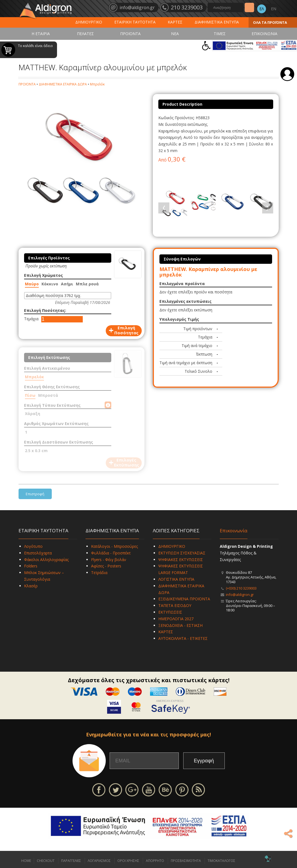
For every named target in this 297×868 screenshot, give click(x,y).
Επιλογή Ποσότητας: (45, 310)
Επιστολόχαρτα (38, 553)
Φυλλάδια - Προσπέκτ (111, 553)
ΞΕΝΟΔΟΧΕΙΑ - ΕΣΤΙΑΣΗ (180, 625)
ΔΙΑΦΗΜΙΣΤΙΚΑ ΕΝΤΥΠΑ (217, 22)
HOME (26, 861)
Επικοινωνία (234, 531)
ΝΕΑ (175, 34)
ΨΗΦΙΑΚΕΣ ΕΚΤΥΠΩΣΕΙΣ (181, 560)
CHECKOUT (46, 861)
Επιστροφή (35, 494)
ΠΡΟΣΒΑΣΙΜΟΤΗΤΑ (186, 861)
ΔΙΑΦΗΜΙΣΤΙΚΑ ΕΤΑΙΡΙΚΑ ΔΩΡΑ (63, 84)
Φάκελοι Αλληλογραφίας (46, 560)
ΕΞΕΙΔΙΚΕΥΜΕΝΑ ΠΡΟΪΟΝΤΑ (184, 599)
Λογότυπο (33, 546)
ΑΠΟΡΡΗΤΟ (155, 861)
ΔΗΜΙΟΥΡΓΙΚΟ (89, 22)
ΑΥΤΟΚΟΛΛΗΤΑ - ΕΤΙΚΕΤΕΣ (183, 638)
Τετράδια (99, 573)
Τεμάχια (31, 319)
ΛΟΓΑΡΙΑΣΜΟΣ (99, 861)
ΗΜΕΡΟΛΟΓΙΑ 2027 (176, 619)
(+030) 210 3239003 (241, 588)
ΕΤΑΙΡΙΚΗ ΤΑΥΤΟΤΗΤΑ (135, 22)
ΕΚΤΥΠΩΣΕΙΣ (170, 612)
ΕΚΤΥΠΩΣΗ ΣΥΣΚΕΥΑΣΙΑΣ (182, 553)
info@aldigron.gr (240, 595)
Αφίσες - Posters (106, 566)
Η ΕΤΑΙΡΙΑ (41, 34)
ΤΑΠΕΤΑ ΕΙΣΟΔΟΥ (175, 605)
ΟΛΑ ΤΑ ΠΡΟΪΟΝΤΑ (270, 22)
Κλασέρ (31, 586)
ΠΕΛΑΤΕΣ (85, 34)
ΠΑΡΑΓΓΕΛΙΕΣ (71, 861)
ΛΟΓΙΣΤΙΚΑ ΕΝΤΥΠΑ (176, 579)
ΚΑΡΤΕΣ (175, 22)
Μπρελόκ (97, 84)
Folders (31, 566)
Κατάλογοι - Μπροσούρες (114, 546)
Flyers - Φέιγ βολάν (109, 560)
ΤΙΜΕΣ (220, 34)
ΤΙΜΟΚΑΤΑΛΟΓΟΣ (221, 861)
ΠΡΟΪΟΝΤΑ (130, 34)
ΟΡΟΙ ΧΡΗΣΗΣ (128, 861)
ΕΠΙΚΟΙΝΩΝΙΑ (264, 34)
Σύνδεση (287, 74)
